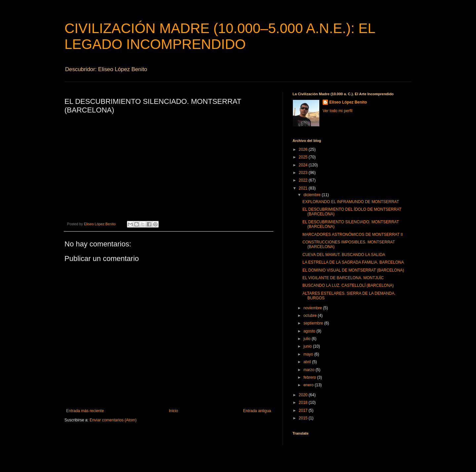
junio (308, 346)
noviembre (313, 308)
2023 (304, 173)
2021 (304, 188)
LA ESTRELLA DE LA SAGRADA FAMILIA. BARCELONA (353, 262)
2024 (304, 165)
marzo (310, 370)
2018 (304, 403)
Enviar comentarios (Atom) (113, 420)
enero (309, 385)
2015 (304, 418)
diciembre (313, 195)
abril (308, 362)
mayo (309, 354)
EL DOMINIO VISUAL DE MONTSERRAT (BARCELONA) (353, 270)
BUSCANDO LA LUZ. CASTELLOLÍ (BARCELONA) (348, 285)
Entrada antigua (257, 411)
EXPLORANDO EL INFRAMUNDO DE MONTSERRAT (351, 202)
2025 (304, 157)
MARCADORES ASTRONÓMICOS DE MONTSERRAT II (353, 235)
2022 (304, 180)
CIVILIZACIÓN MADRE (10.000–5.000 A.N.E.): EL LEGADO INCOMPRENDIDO (220, 36)
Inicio (174, 411)
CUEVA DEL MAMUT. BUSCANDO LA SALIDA (344, 255)
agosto (310, 331)
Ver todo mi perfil (337, 111)
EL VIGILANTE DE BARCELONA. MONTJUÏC (343, 278)
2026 (304, 150)
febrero (310, 377)
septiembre (314, 323)
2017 (304, 410)
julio (308, 339)
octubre (311, 316)
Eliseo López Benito (348, 102)
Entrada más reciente (85, 411)
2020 (304, 395)
